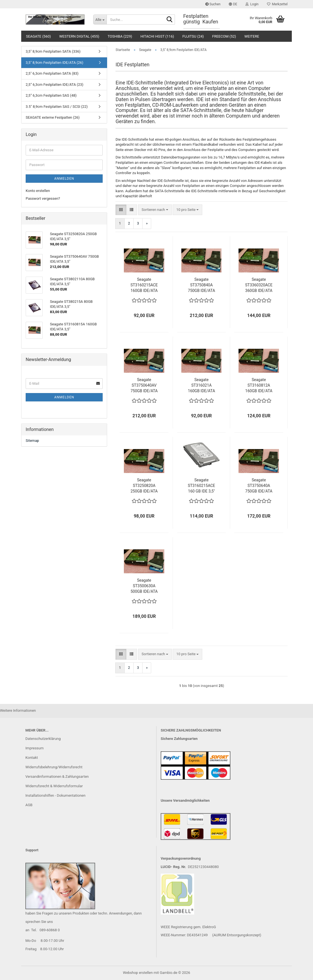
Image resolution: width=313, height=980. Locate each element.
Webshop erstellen (138, 973)
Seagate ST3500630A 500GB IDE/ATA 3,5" (144, 586)
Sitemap (32, 441)
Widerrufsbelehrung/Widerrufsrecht (54, 767)
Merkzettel (277, 4)
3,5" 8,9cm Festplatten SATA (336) (53, 51)
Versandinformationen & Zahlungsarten (57, 777)
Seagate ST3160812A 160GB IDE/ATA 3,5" (259, 386)
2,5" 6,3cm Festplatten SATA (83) (52, 73)
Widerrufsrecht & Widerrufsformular (54, 786)
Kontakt (32, 758)
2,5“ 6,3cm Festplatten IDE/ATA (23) (55, 85)
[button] (233, 4)
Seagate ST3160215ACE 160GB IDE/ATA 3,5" (144, 285)
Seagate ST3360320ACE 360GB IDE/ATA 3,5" (259, 285)
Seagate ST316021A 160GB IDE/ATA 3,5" (202, 386)
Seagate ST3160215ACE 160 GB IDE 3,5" (201, 486)
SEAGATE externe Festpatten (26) (53, 117)
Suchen (213, 4)
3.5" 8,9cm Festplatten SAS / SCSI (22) (57, 107)
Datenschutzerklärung (43, 739)
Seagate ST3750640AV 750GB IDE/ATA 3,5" (144, 386)
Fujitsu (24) (193, 36)
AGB (29, 805)
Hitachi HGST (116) (157, 36)
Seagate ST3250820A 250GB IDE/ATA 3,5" (144, 486)
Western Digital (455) (79, 36)
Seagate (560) (38, 36)
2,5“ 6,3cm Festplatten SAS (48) (51, 95)
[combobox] (155, 210)
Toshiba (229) (120, 36)
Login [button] (252, 4)
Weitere (252, 36)
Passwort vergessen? (43, 198)
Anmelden (64, 179)
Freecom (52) (224, 36)
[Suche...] (100, 19)
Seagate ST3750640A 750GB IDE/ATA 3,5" (259, 486)
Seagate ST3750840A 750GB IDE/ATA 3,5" (202, 285)
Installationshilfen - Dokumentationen (55, 795)
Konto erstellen (38, 191)
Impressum (34, 748)
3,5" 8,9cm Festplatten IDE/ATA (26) (54, 63)
